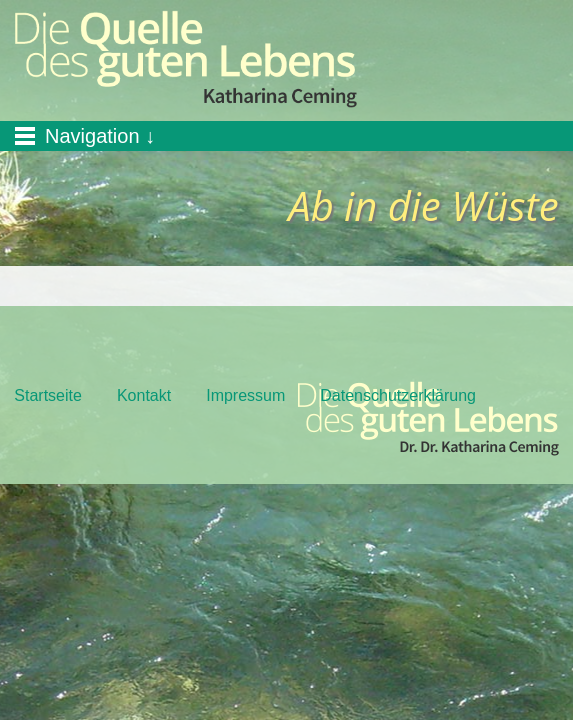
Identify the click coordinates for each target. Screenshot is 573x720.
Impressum (245, 395)
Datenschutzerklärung (398, 395)
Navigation (92, 136)
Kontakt (144, 395)
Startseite (48, 395)
